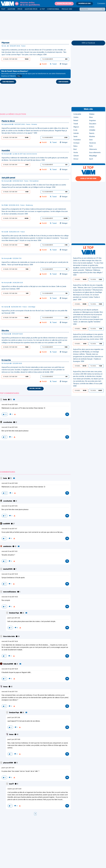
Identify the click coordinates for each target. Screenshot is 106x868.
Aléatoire (11, 9)
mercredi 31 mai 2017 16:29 (10, 669)
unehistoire (7, 547)
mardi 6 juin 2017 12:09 (14, 789)
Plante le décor (8, 121)
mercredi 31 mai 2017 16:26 (10, 641)
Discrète (5, 331)
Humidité (6, 151)
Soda (5, 400)
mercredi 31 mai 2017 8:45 (10, 427)
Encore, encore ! (35, 389)
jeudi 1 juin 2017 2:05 (14, 618)
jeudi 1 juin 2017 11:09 (14, 740)
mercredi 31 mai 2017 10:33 (10, 574)
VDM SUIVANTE (63, 82)
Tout (3, 9)
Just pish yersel (8, 178)
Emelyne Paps (14, 613)
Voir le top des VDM (88, 179)
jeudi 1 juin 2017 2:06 (14, 718)
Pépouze (6, 43)
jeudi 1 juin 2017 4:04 (8, 768)
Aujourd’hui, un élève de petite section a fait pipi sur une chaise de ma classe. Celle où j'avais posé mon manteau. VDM (34, 288)
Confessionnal (53, 9)
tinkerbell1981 (8, 664)
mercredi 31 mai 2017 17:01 (10, 692)
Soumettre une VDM (64, 4)
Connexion (101, 4)
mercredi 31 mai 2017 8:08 (10, 405)
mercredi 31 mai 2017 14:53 (10, 597)
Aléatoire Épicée (31, 9)
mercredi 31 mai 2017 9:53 (9, 551)
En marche (6, 360)
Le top (42, 9)
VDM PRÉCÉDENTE (8, 82)
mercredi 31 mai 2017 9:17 (9, 529)
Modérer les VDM (85, 4)
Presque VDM (67, 9)
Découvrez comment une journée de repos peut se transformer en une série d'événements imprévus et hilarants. (33, 74)
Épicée (20, 9)
